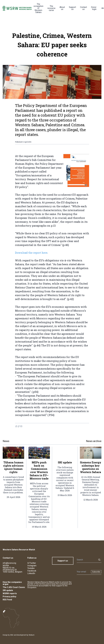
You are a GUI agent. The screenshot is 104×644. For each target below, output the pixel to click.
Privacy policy (9, 597)
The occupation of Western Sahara (38, 8)
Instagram (32, 566)
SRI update (8, 590)
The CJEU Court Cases (14, 587)
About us (62, 8)
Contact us (83, 8)
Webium (32, 635)
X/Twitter (32, 563)
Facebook (32, 571)
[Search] (86, 560)
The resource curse (51, 8)
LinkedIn (31, 573)
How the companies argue (12, 583)
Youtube (31, 568)
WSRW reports (10, 593)
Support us (72, 8)
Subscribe (96, 572)
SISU (12, 635)
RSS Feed (7, 600)
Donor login (94, 8)
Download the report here (31, 253)
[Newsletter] (83, 572)
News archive (94, 441)
